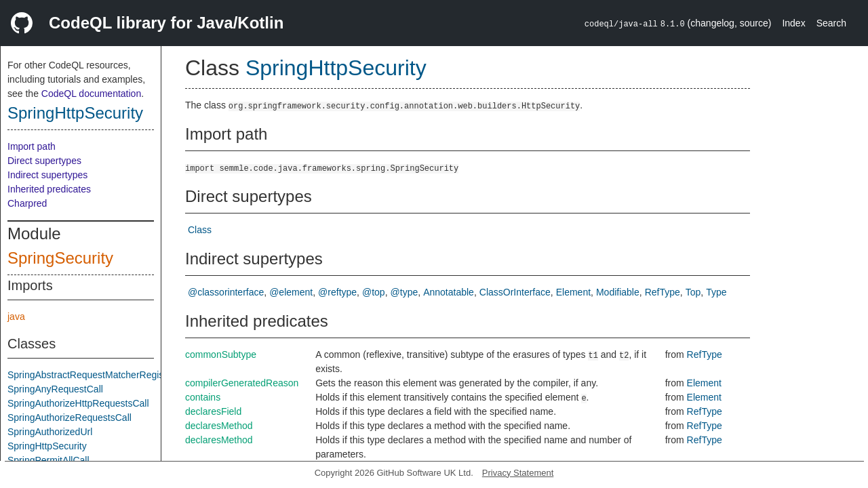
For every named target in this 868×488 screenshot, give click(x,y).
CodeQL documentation (91, 94)
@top (374, 292)
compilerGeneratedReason (242, 383)
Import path (32, 146)
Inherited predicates (49, 189)
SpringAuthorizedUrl (50, 432)
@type (405, 292)
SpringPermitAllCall (48, 460)
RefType (663, 292)
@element (291, 292)
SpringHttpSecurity (75, 113)
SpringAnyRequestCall (55, 389)
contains (203, 397)
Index (793, 23)
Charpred (27, 203)
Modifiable (618, 292)
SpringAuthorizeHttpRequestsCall (78, 403)
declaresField (213, 411)
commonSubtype (221, 354)
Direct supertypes (44, 161)
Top (693, 292)
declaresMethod (219, 426)
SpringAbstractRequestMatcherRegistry (91, 375)
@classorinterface (226, 292)
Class (200, 230)
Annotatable (449, 292)
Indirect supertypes (47, 175)
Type (716, 292)
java (16, 317)
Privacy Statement (518, 473)
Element (573, 292)
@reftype (337, 292)
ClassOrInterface (515, 292)
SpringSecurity (60, 258)
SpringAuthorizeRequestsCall (70, 418)
